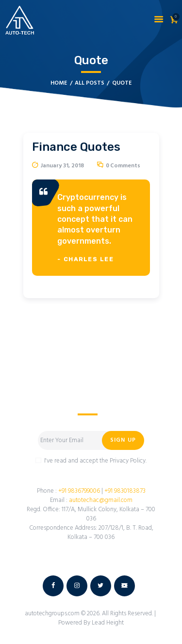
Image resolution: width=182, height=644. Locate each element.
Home (59, 83)
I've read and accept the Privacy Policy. (95, 461)
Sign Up (123, 440)
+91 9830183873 (125, 491)
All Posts (90, 83)
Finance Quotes (76, 147)
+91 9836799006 (78, 491)
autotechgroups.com (53, 614)
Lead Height (108, 623)
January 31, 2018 (62, 166)
